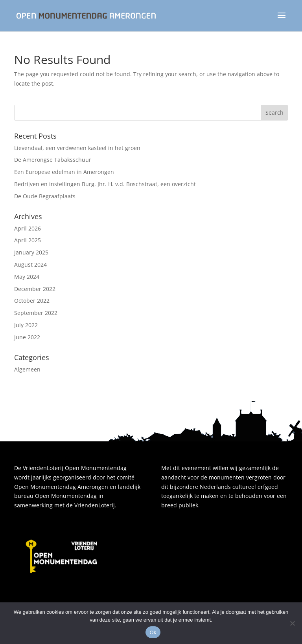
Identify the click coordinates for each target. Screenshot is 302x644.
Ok (153, 632)
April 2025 (28, 240)
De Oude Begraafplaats (45, 196)
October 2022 (32, 301)
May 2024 (27, 277)
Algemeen (27, 369)
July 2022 (26, 325)
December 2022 (35, 289)
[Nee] (292, 623)
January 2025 (31, 252)
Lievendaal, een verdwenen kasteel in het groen (77, 148)
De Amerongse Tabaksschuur (53, 160)
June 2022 (27, 337)
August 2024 (30, 264)
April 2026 (28, 228)
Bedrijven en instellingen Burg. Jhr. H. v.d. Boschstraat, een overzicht (105, 184)
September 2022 (36, 313)
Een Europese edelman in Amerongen (64, 172)
